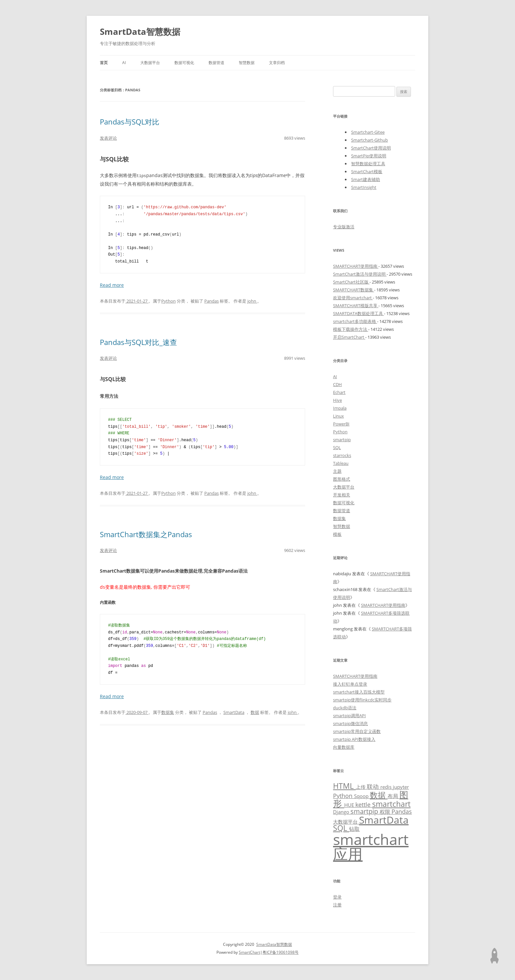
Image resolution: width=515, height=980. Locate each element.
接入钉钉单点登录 (350, 684)
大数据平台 (150, 63)
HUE (350, 805)
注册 (337, 905)
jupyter (401, 787)
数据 (255, 712)
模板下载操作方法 (351, 329)
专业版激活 (344, 227)
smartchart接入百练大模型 (359, 692)
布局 (393, 796)
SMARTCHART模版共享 (356, 306)
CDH (337, 384)
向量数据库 (344, 747)
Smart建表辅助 (366, 179)
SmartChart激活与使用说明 (360, 274)
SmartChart (249, 952)
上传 (361, 787)
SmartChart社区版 (351, 282)
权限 (386, 812)
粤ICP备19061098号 (280, 952)
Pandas (212, 301)
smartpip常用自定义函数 (357, 731)
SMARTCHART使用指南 (356, 266)
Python (168, 301)
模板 (337, 534)
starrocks (342, 455)
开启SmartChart (349, 337)
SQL (337, 447)
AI (124, 63)
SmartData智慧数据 (140, 32)
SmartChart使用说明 (371, 148)
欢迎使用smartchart (353, 298)
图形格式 (342, 479)
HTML (344, 786)
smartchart (391, 804)
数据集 (168, 712)
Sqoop (362, 796)
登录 (337, 897)
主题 (337, 471)
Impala (340, 408)
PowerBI (341, 424)
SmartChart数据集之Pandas (146, 534)
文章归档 (277, 63)
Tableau (341, 463)
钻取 (354, 829)
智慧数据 (247, 63)
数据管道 (216, 63)
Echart (339, 392)
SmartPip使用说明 (369, 156)
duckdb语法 (345, 708)
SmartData (234, 712)
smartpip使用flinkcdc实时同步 (362, 700)
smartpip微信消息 (350, 723)
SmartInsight (364, 187)
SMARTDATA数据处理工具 (358, 313)
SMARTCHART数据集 (354, 290)
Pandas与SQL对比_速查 (138, 342)
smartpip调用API (349, 716)
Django (342, 812)
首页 (104, 63)
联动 (374, 786)
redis (387, 787)
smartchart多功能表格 (355, 321)
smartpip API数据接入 (354, 739)
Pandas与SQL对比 (130, 122)
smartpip (342, 440)
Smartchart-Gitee (368, 132)
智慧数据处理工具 (368, 164)
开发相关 (342, 495)
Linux (338, 416)
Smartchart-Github (369, 140)
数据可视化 (184, 63)
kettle (364, 805)
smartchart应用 (371, 847)
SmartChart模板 (367, 171)
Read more (112, 285)
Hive (337, 400)
